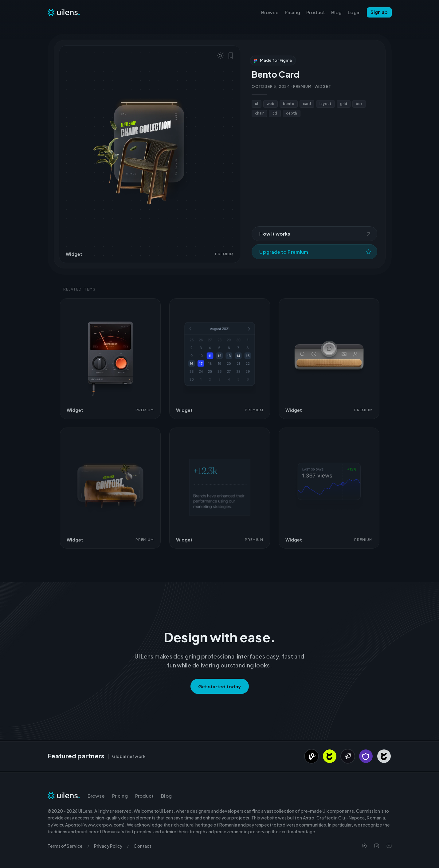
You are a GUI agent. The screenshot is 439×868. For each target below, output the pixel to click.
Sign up (379, 12)
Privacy (108, 846)
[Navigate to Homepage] (64, 12)
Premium (302, 86)
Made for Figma (273, 60)
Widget (323, 86)
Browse (270, 12)
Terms (65, 846)
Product (316, 12)
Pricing (293, 12)
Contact (142, 846)
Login (354, 12)
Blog (336, 12)
